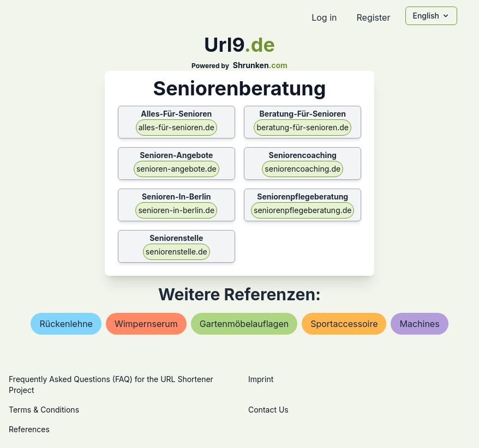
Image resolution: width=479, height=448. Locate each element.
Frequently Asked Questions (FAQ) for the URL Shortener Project (111, 385)
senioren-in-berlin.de (176, 210)
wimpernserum (146, 324)
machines (419, 324)
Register (373, 17)
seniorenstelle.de (176, 252)
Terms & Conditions (44, 410)
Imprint (261, 379)
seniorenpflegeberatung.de (303, 210)
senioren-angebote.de (176, 169)
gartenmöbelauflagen (244, 324)
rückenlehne (66, 324)
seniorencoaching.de (303, 169)
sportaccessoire (344, 324)
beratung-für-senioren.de (303, 127)
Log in (324, 17)
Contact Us (268, 410)
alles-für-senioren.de (176, 127)
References (29, 429)
